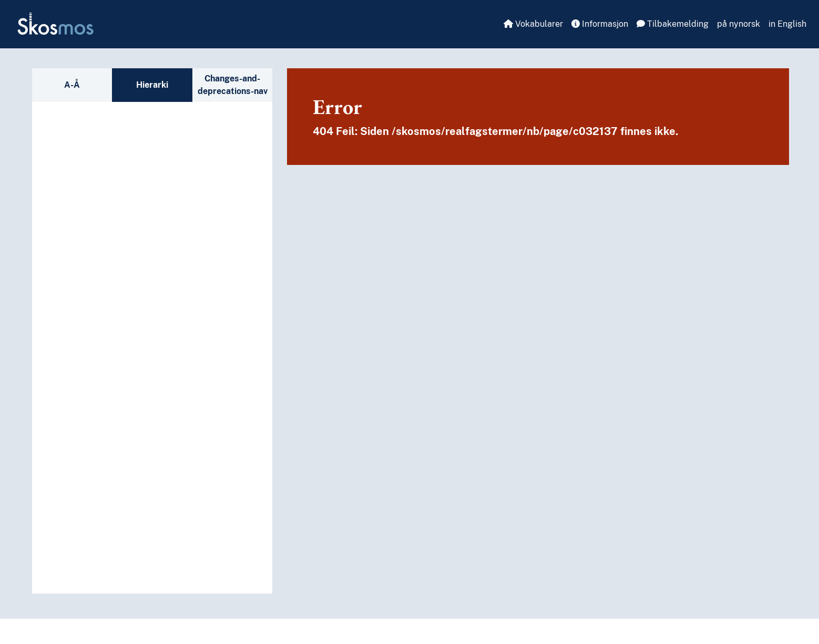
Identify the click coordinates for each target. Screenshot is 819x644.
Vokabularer (533, 24)
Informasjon (600, 24)
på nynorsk (739, 24)
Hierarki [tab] (152, 85)
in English (787, 24)
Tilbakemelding (673, 24)
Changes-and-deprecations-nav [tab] (233, 85)
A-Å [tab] (72, 85)
